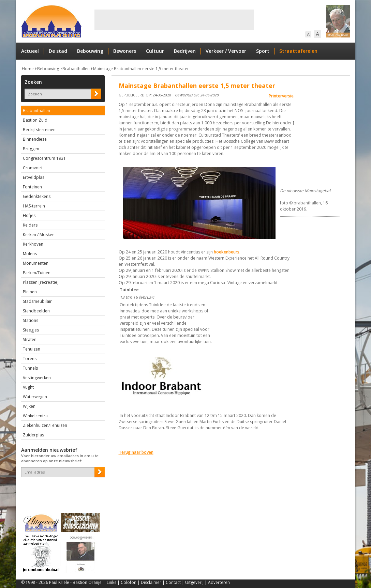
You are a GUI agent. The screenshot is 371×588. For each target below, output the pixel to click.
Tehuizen (32, 349)
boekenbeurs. (227, 252)
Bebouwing (90, 51)
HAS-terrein (34, 206)
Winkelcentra (35, 416)
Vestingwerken (37, 378)
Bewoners (125, 51)
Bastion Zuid (35, 120)
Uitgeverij (194, 582)
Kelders (30, 225)
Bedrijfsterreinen (39, 130)
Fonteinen (32, 187)
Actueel (30, 51)
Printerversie (281, 96)
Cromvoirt (33, 168)
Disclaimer (151, 582)
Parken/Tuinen (37, 273)
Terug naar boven (136, 452)
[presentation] (61, 489)
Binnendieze (35, 139)
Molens (30, 254)
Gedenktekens (37, 196)
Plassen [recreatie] (41, 282)
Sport (263, 51)
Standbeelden (36, 311)
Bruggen (31, 149)
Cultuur (155, 51)
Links (112, 582)
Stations (31, 320)
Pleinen (30, 292)
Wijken (29, 406)
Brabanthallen (76, 69)
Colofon (129, 582)
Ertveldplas (34, 177)
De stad (58, 51)
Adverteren (219, 582)
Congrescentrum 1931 (44, 158)
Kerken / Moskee (39, 235)
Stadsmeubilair (37, 301)
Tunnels (30, 368)
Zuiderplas (33, 435)
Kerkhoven (33, 244)
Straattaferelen (298, 51)
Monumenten (36, 263)
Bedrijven (185, 51)
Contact (173, 582)
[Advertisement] (174, 20)
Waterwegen (35, 397)
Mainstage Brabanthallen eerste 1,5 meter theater (141, 69)
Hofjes (29, 215)
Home (28, 69)
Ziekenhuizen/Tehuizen (45, 425)
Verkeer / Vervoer (226, 51)
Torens (30, 359)
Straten (30, 339)
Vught (28, 387)
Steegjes (31, 330)
